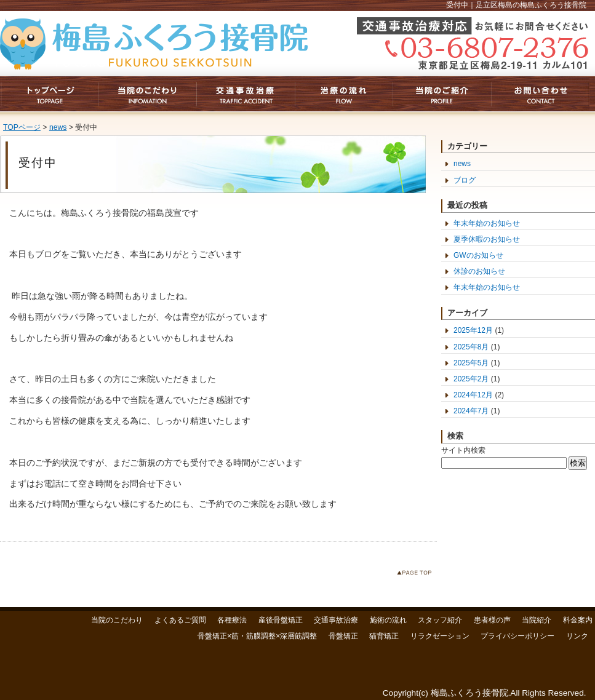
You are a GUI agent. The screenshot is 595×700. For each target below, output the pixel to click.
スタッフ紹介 (440, 620)
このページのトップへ (417, 575)
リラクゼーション (440, 636)
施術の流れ (388, 620)
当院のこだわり (117, 620)
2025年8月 (471, 347)
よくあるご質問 (180, 620)
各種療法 (232, 620)
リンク (577, 636)
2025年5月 (471, 363)
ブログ (465, 180)
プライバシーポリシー (517, 636)
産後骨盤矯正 (281, 620)
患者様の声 (492, 620)
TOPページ (22, 127)
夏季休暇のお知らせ (487, 239)
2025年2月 (471, 379)
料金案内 (578, 620)
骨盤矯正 (343, 636)
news (58, 127)
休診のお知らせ (479, 271)
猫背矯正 (384, 636)
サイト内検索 (463, 450)
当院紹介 (537, 620)
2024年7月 (471, 411)
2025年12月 (473, 330)
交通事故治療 (336, 620)
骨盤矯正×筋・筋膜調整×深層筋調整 (257, 636)
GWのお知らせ (478, 255)
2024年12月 (473, 395)
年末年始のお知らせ (487, 223)
